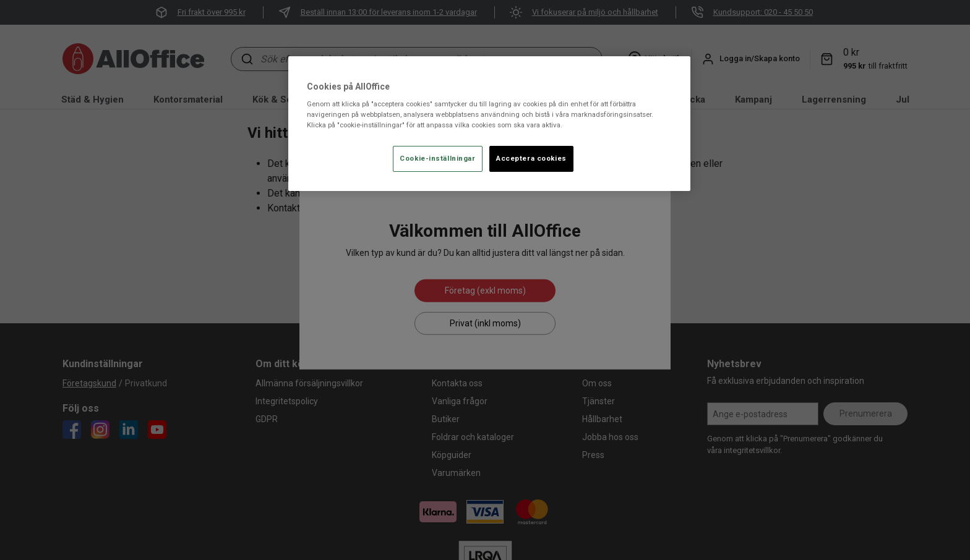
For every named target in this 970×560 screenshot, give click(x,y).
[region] (489, 124)
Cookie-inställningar (437, 158)
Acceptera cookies (531, 158)
